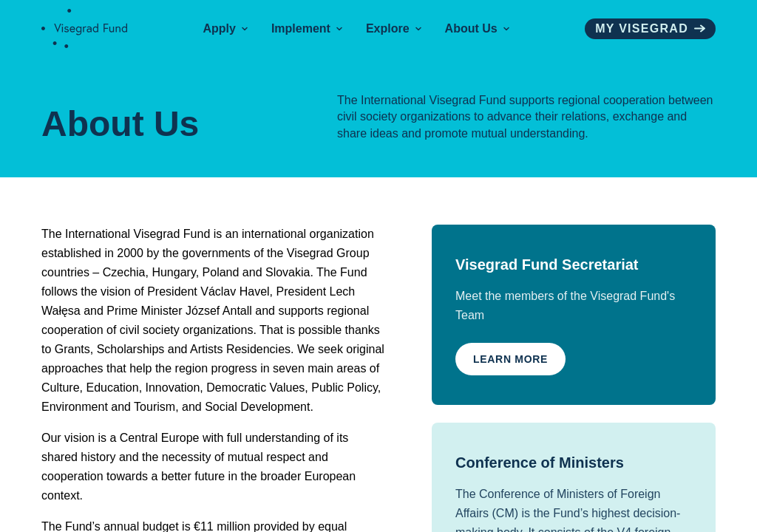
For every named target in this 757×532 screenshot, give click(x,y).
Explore (394, 28)
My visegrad (650, 28)
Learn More (510, 359)
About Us (477, 28)
